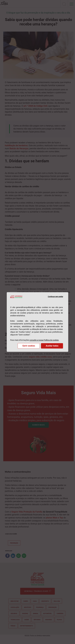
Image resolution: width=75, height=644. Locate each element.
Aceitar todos (52, 346)
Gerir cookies (29, 346)
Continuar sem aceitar (55, 297)
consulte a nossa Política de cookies (44, 340)
